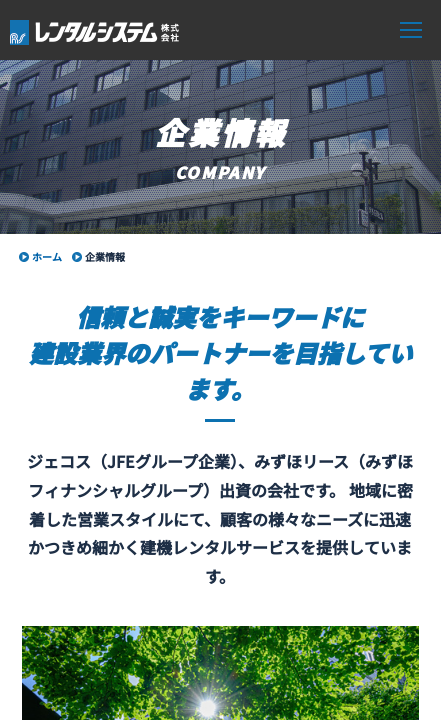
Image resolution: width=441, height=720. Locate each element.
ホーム (47, 256)
